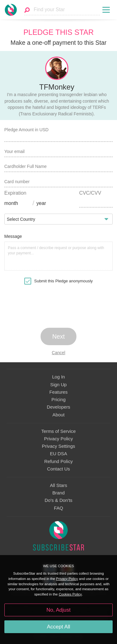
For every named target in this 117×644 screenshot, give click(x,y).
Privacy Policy (58, 439)
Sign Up (58, 385)
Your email (15, 151)
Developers (58, 407)
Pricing (58, 400)
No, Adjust (58, 610)
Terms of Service (58, 431)
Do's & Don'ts (58, 500)
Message (13, 236)
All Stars (58, 485)
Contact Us (58, 469)
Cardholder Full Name (26, 166)
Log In (58, 377)
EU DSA (58, 454)
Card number (17, 182)
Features (58, 392)
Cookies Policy (70, 594)
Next (59, 336)
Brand (59, 493)
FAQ (59, 508)
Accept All (58, 627)
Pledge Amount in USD (27, 130)
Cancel (58, 353)
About (58, 415)
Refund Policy (59, 461)
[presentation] (59, 305)
